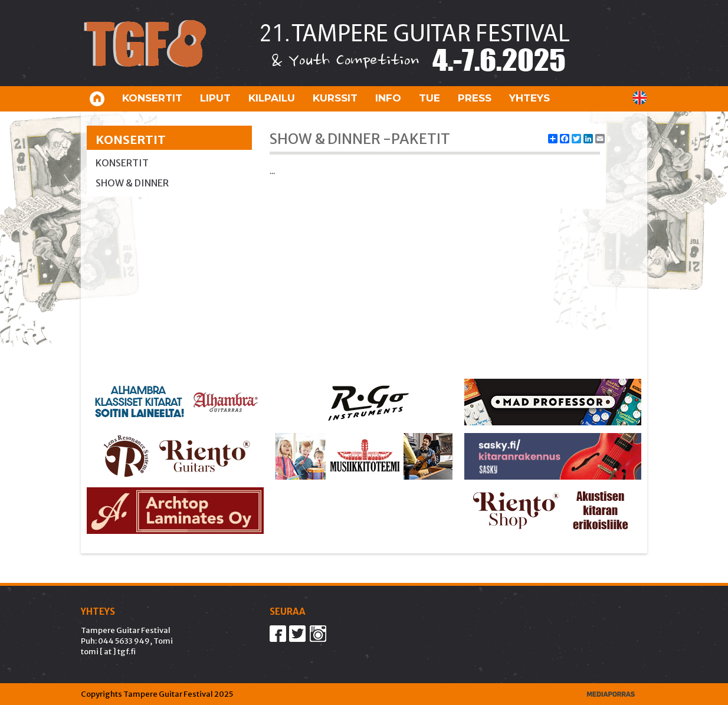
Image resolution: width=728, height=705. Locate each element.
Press (475, 98)
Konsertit (152, 98)
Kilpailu (272, 98)
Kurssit (335, 98)
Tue (429, 98)
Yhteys (529, 98)
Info (388, 98)
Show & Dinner (132, 183)
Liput (215, 98)
